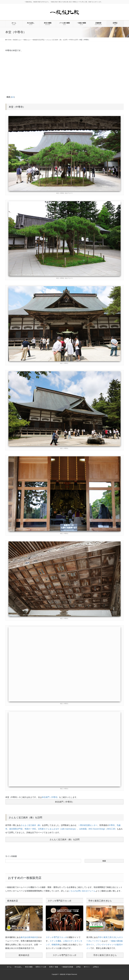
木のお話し (18, 967)
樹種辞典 (55, 945)
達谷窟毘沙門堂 (16, 829)
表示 (13, 97)
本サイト (87, 967)
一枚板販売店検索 (67, 967)
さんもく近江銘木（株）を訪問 (64, 839)
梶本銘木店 (24, 955)
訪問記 (78, 967)
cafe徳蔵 (83, 829)
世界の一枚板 (54, 967)
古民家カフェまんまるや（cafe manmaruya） (58, 829)
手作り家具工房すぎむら (105, 955)
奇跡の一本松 (30, 829)
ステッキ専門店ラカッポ (56, 937)
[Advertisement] (64, 73)
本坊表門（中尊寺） (50, 797)
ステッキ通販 (55, 941)
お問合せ (96, 967)
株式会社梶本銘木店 (29, 937)
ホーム (9, 967)
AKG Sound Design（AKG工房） (103, 829)
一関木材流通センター (88, 825)
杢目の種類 (29, 967)
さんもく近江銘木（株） (31, 825)
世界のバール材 (41, 967)
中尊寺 (112, 825)
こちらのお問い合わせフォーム (82, 891)
